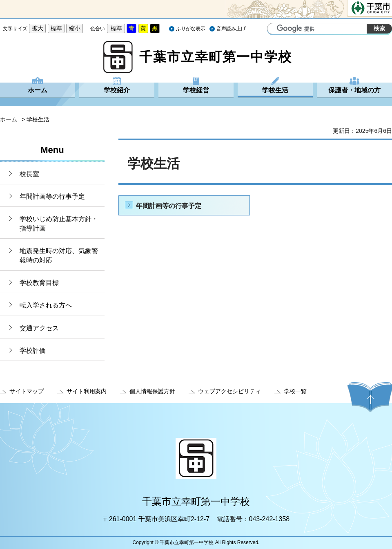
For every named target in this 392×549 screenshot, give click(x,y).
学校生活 (275, 90)
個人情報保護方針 (152, 391)
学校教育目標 (39, 283)
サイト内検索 (274, 29)
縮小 (75, 28)
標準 (56, 28)
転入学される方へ (46, 305)
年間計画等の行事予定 (52, 196)
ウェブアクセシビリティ (229, 391)
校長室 (29, 174)
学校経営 (196, 90)
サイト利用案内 (87, 391)
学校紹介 (117, 90)
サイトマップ (27, 391)
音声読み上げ (231, 29)
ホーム (38, 90)
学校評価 (33, 351)
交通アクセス (39, 328)
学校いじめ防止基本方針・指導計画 (59, 223)
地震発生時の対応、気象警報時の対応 (59, 255)
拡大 (38, 28)
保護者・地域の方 (354, 90)
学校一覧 (295, 391)
